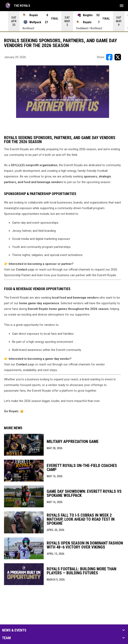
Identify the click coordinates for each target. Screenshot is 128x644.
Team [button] (6, 638)
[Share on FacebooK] (109, 57)
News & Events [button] (14, 630)
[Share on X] (118, 57)
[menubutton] (122, 6)
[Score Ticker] (64, 21)
